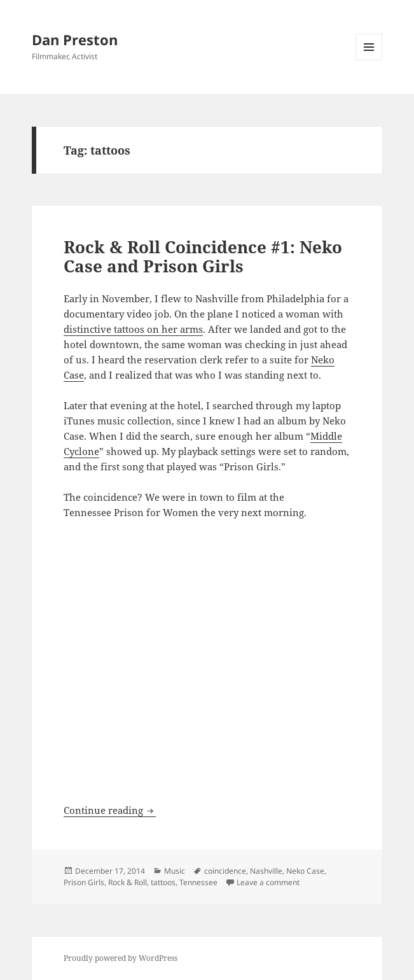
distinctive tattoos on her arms (133, 329)
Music (175, 871)
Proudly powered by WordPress (121, 958)
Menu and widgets (369, 60)
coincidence (225, 871)
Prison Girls (84, 882)
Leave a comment (268, 882)
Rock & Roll (128, 882)
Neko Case (305, 871)
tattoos (163, 882)
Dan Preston (75, 39)
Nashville (266, 871)
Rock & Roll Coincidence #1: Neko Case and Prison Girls (203, 256)
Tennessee (198, 882)
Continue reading (110, 810)
